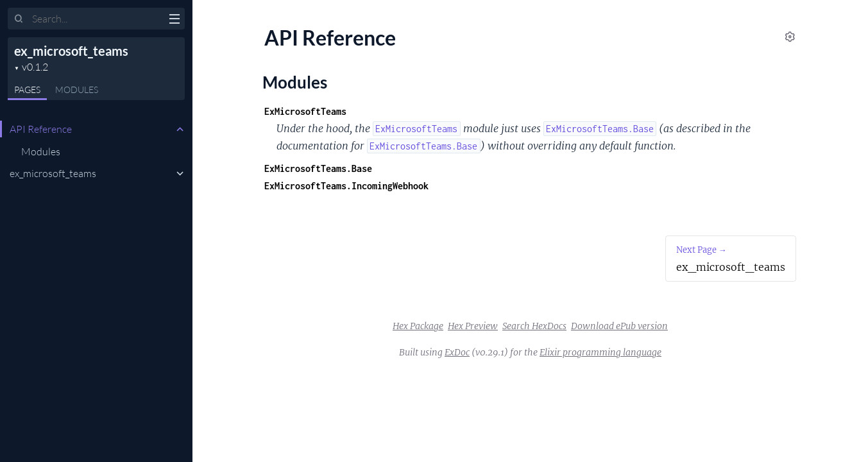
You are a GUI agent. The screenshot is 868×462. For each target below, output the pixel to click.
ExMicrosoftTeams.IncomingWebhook (346, 186)
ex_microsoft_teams (71, 51)
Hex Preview (473, 326)
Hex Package (418, 326)
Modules (77, 90)
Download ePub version (619, 326)
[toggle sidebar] (174, 21)
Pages (27, 90)
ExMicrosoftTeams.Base (318, 168)
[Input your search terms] (96, 19)
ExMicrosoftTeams (305, 111)
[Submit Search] (19, 19)
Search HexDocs (534, 326)
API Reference (41, 129)
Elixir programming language (600, 352)
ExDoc (457, 352)
